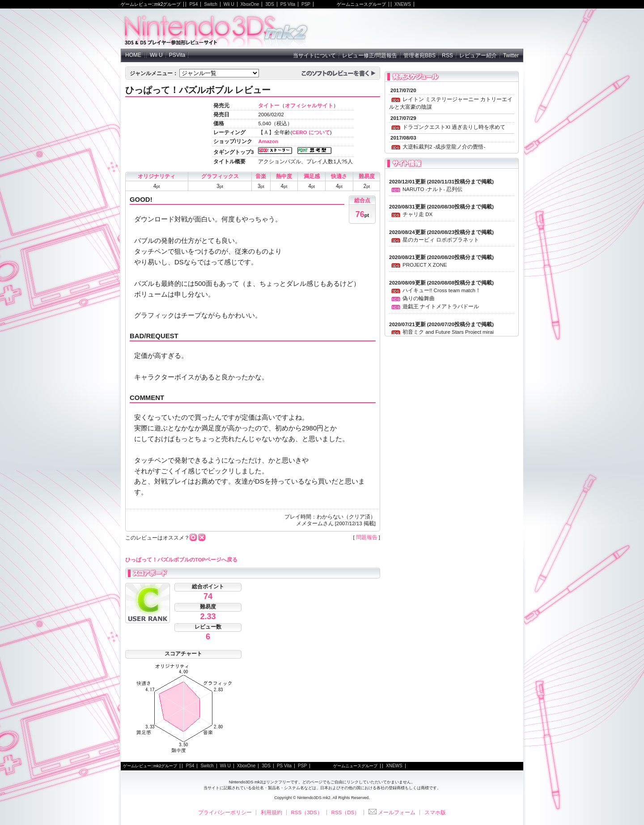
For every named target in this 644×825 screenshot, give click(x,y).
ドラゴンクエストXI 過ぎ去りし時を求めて (454, 127)
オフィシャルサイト (309, 106)
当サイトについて (314, 55)
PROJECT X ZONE (425, 265)
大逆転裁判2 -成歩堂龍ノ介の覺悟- (444, 147)
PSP (306, 4)
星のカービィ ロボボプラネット (441, 240)
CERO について (311, 132)
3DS (269, 4)
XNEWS (403, 4)
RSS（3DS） (307, 812)
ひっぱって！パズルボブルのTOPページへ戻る (181, 560)
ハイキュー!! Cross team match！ (442, 290)
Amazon (268, 141)
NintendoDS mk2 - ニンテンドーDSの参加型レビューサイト (216, 29)
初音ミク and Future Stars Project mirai (448, 332)
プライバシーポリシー (225, 812)
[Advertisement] (419, 29)
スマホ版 (435, 812)
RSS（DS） (346, 812)
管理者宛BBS (419, 55)
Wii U (229, 4)
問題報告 (367, 537)
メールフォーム (392, 812)
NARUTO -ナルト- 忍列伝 (432, 189)
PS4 (193, 4)
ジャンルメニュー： (154, 73)
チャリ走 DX (417, 214)
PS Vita (288, 4)
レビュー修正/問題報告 (370, 55)
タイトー (269, 106)
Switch (210, 4)
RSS (447, 55)
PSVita (177, 55)
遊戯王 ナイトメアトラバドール (441, 306)
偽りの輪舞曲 (419, 298)
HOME (133, 55)
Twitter (511, 55)
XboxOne (250, 4)
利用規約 (271, 812)
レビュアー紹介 (478, 55)
